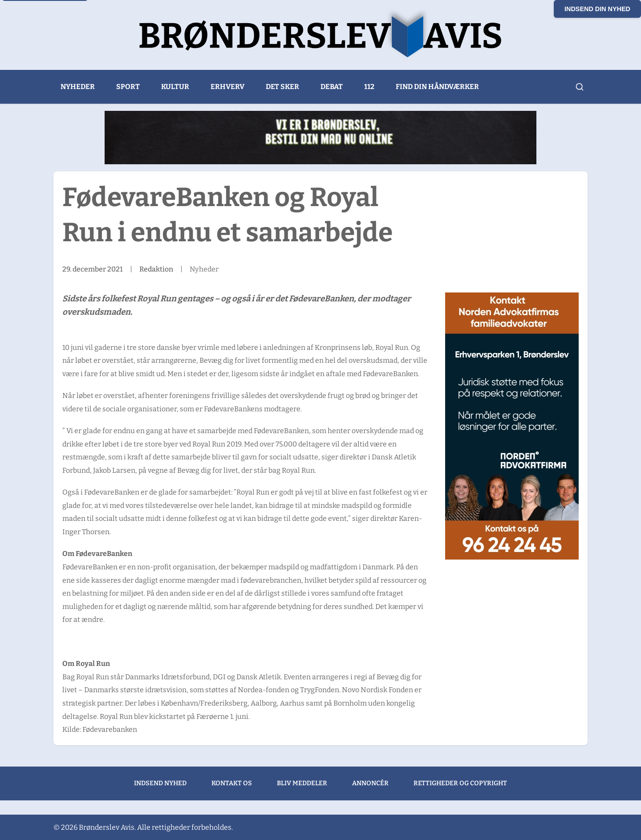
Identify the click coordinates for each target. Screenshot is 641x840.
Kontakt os (232, 783)
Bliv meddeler (302, 783)
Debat (332, 87)
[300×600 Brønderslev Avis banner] (512, 426)
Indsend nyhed (160, 783)
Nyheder (78, 87)
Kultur (175, 87)
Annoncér (370, 783)
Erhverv (227, 87)
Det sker (282, 87)
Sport (128, 87)
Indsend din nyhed (597, 9)
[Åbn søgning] (580, 87)
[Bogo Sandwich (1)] (320, 138)
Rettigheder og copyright (460, 783)
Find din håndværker (437, 87)
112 (369, 87)
